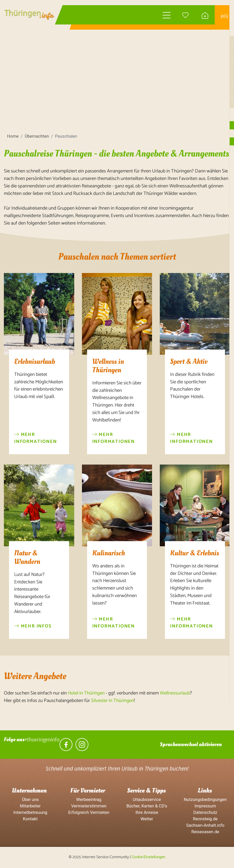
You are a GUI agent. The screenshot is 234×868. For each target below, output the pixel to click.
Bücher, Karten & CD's (146, 806)
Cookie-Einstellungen (148, 857)
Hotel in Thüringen (86, 693)
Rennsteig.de (205, 820)
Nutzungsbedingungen (205, 800)
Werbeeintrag (88, 800)
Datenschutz (205, 813)
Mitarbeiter (29, 806)
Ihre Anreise (146, 813)
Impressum (205, 806)
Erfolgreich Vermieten (88, 813)
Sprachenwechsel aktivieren (191, 745)
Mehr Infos (33, 626)
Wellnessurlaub (175, 693)
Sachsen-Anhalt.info (205, 826)
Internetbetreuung (29, 813)
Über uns (29, 800)
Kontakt (29, 820)
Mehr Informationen (35, 438)
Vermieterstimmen (88, 806)
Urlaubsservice (146, 800)
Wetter (146, 820)
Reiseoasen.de (205, 832)
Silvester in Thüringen (112, 701)
